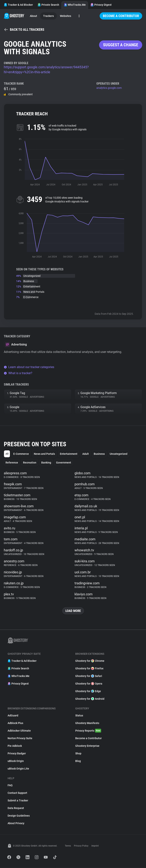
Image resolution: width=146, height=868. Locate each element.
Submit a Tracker (18, 801)
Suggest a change (121, 45)
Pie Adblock (15, 746)
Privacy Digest (101, 5)
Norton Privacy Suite (20, 738)
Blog (78, 761)
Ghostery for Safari (89, 676)
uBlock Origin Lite (18, 769)
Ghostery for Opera (89, 684)
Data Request (16, 808)
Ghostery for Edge (88, 691)
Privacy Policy (81, 846)
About (33, 16)
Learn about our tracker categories (29, 367)
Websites (65, 16)
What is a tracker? (18, 373)
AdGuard (13, 716)
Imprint (95, 846)
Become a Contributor (121, 16)
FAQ (10, 785)
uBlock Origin (16, 761)
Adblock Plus (15, 723)
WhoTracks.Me (75, 5)
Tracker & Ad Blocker (18, 5)
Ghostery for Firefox (89, 669)
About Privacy (16, 823)
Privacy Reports (88, 731)
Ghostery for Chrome (90, 661)
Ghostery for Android (90, 699)
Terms (68, 846)
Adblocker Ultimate (19, 731)
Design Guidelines (19, 816)
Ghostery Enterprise (87, 746)
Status (79, 716)
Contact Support (17, 793)
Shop (78, 754)
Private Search (48, 5)
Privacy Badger (17, 754)
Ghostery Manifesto (87, 723)
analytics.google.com (109, 88)
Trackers (48, 16)
